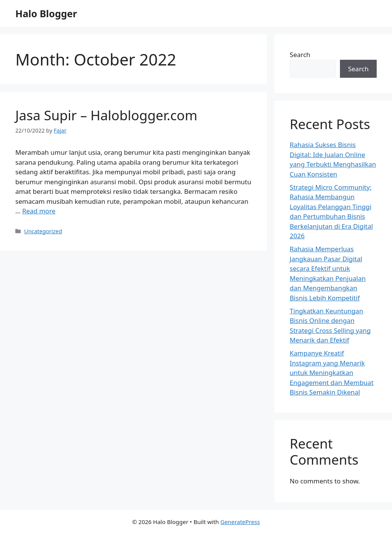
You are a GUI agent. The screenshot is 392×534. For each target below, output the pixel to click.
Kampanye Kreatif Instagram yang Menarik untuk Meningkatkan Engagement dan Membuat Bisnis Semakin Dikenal (332, 373)
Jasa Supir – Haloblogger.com (106, 115)
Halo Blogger (46, 13)
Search (300, 55)
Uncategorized (43, 231)
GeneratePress (240, 522)
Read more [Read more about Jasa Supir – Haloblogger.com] (39, 211)
